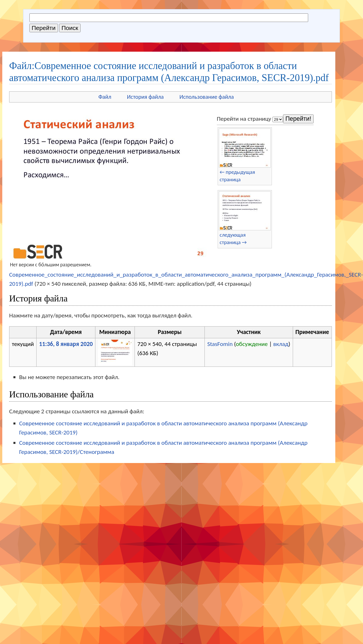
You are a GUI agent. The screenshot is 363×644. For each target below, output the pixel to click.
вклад (281, 344)
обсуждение (252, 344)
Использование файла (206, 97)
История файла (146, 97)
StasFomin (220, 344)
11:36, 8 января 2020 (66, 344)
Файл (105, 97)
